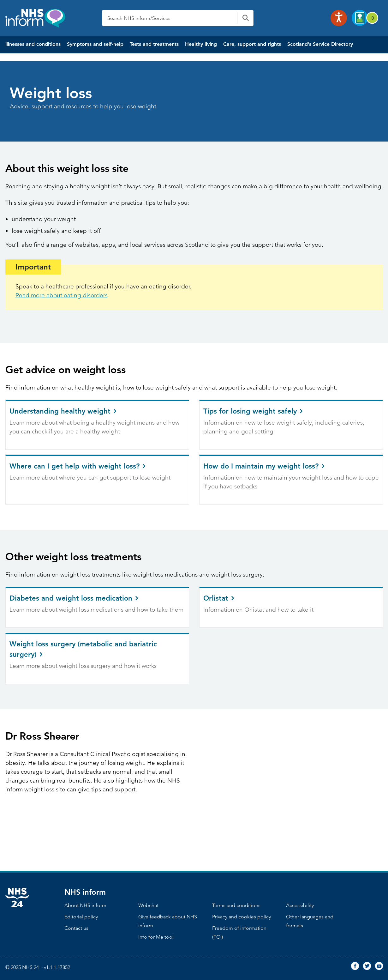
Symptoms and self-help (95, 44)
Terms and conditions (236, 905)
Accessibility (300, 905)
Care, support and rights (252, 44)
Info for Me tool (156, 937)
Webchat (148, 905)
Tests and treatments (154, 44)
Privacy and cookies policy (242, 917)
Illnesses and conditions (33, 44)
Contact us (76, 928)
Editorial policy (81, 917)
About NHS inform (85, 905)
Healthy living (201, 44)
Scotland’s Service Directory (320, 44)
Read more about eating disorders (62, 295)
